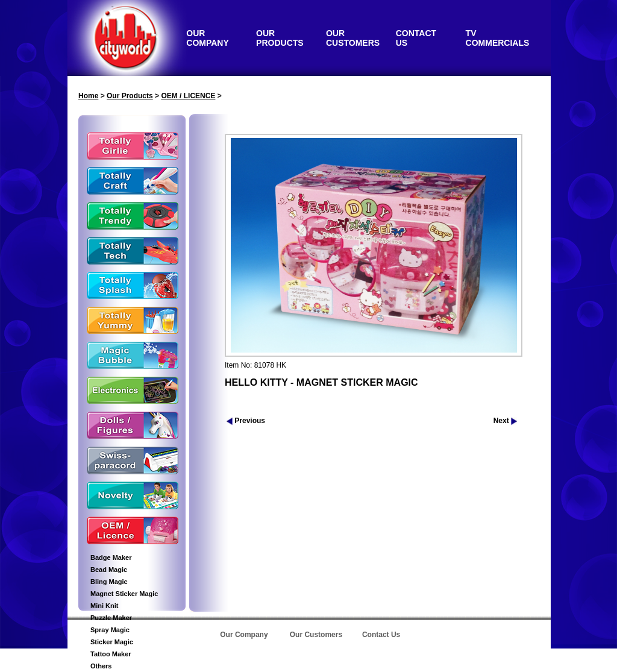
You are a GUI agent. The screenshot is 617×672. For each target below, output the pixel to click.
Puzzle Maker (111, 618)
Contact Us (381, 635)
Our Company (244, 635)
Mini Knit (104, 606)
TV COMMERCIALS (498, 38)
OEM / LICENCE (188, 96)
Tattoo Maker (111, 654)
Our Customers (316, 635)
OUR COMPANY (208, 38)
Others (101, 666)
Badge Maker (111, 557)
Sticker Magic (112, 642)
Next (505, 421)
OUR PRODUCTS (280, 38)
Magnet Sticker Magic (124, 594)
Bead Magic (109, 570)
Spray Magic (110, 630)
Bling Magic (109, 582)
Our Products (130, 96)
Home (88, 96)
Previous (246, 421)
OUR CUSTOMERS (353, 38)
